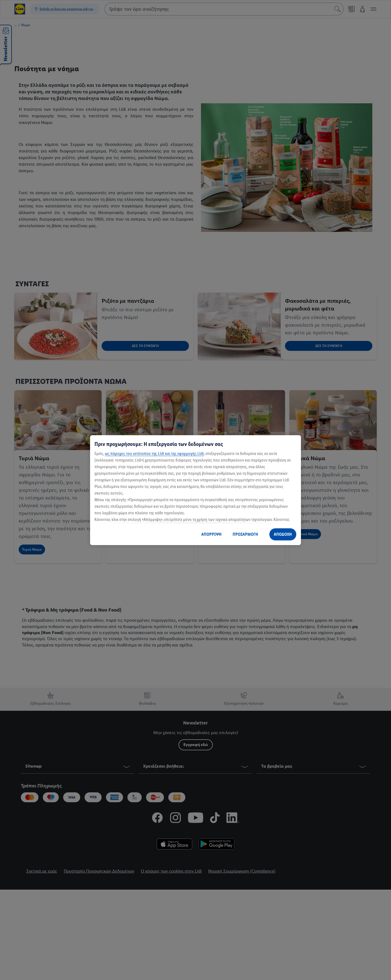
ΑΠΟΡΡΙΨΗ (211, 534)
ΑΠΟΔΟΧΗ (283, 534)
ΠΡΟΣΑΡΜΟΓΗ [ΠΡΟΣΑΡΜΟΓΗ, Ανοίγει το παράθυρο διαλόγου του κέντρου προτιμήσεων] (245, 534)
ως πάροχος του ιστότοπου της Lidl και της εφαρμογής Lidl (154, 453)
